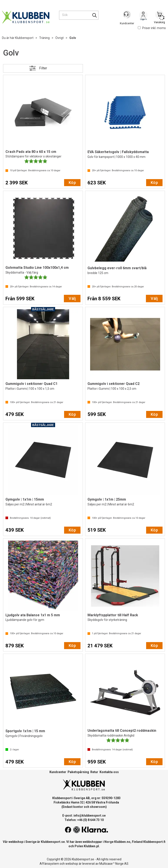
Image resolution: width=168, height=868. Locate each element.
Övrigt (59, 38)
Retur (94, 772)
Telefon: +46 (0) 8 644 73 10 (84, 820)
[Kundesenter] (127, 15)
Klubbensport (24, 38)
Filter (43, 68)
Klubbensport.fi (154, 842)
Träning (44, 38)
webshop (72, 864)
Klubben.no (122, 842)
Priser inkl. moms (152, 28)
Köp (72, 183)
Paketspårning (78, 772)
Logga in (143, 16)
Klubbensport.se (53, 842)
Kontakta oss (109, 772)
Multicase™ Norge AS (114, 864)
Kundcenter (58, 772)
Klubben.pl (91, 846)
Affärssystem (49, 864)
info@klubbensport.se (90, 816)
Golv (73, 38)
